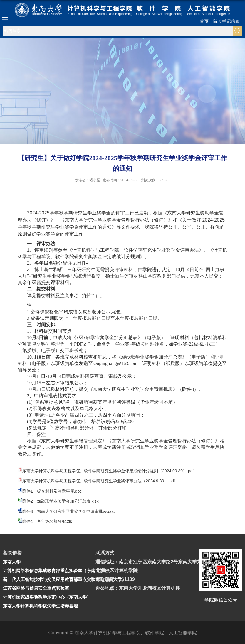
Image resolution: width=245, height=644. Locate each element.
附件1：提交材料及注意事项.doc (52, 491)
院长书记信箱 (226, 21)
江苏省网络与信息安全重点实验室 (36, 588)
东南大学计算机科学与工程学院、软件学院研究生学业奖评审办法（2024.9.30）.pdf (99, 481)
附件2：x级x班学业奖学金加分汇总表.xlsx (61, 501)
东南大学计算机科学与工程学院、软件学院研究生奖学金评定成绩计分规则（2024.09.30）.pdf (108, 471)
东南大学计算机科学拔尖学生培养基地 (40, 606)
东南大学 (12, 562)
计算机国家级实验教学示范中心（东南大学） (47, 597)
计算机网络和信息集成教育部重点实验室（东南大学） (56, 571)
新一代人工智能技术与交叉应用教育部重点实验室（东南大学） (65, 579)
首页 (204, 21)
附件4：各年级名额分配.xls (47, 521)
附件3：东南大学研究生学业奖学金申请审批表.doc (68, 511)
